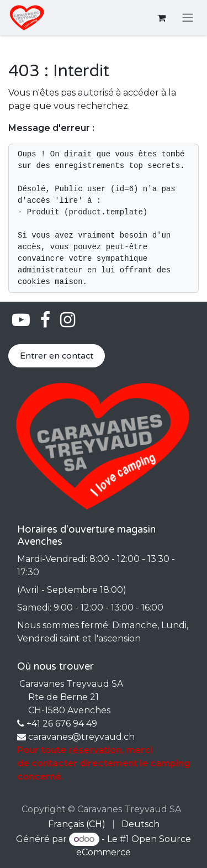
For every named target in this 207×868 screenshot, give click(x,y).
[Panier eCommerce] (161, 18)
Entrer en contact (57, 356)
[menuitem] (77, 824)
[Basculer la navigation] (188, 18)
